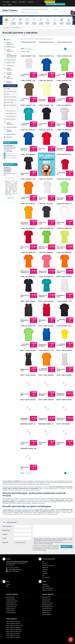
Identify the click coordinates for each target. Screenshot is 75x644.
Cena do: (55, 9)
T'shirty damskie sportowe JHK (12, 114)
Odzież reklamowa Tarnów (13, 635)
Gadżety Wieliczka (11, 613)
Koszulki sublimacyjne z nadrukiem (11, 119)
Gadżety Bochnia (10, 597)
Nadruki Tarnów (46, 613)
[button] (29, 49)
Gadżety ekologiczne (8, 77)
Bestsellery (8, 137)
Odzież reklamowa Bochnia (13, 623)
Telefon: (5, 534)
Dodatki (7, 89)
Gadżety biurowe (9, 47)
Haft (43, 575)
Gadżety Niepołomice (12, 605)
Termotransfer (46, 577)
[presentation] (73, 20)
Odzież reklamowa (16, 28)
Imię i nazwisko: (7, 526)
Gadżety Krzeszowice (12, 601)
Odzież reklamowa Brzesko (13, 622)
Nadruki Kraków (46, 601)
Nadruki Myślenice (47, 605)
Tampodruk (45, 569)
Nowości (7, 40)
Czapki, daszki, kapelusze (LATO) (11, 100)
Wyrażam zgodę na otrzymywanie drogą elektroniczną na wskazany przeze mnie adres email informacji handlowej (53, 543)
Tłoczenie (45, 573)
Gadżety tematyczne (8, 69)
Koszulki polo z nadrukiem (11, 92)
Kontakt (9, 5)
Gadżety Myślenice (11, 603)
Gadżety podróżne (10, 60)
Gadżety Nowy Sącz (11, 607)
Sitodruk (44, 564)
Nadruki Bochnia (46, 597)
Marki (37, 2)
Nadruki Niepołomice (48, 607)
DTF (43, 562)
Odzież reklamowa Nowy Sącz (14, 631)
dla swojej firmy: (33, 9)
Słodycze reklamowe (8, 130)
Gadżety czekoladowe (8, 123)
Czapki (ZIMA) (9, 103)
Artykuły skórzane (10, 134)
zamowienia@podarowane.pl (56, 4)
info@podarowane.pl (12, 156)
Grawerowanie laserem (48, 565)
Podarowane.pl (6, 28)
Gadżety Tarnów (10, 611)
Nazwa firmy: (6, 530)
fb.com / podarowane (11, 158)
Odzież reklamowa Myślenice (14, 627)
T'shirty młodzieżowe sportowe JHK (12, 116)
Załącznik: (5, 542)
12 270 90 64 (51, 2)
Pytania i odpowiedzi (48, 588)
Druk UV (44, 571)
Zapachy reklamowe (10, 127)
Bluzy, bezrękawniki (10, 105)
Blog (5, 5)
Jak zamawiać (22, 2)
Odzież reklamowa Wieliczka (13, 637)
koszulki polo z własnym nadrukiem (24, 509)
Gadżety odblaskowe (8, 82)
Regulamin (14, 2)
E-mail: (4, 538)
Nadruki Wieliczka (47, 615)
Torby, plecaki (8, 65)
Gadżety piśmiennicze (8, 43)
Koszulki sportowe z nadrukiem (29, 28)
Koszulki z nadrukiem (10, 97)
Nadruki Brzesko (46, 599)
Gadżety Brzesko (11, 599)
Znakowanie (31, 2)
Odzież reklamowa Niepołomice (14, 629)
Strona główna (6, 2)
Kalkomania (45, 567)
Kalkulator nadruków (47, 590)
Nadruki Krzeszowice (48, 603)
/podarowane (16, 571)
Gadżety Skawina (11, 609)
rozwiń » (51, 544)
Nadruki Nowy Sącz (47, 609)
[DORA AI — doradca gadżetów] (71, 640)
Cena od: (46, 9)
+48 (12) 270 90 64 (14, 568)
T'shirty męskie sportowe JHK (12, 111)
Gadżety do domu (9, 62)
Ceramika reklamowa (8, 73)
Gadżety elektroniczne (9, 50)
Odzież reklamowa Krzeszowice (14, 625)
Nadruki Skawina (46, 611)
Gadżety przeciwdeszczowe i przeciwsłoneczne (10, 55)
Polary (7, 94)
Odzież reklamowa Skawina (13, 633)
